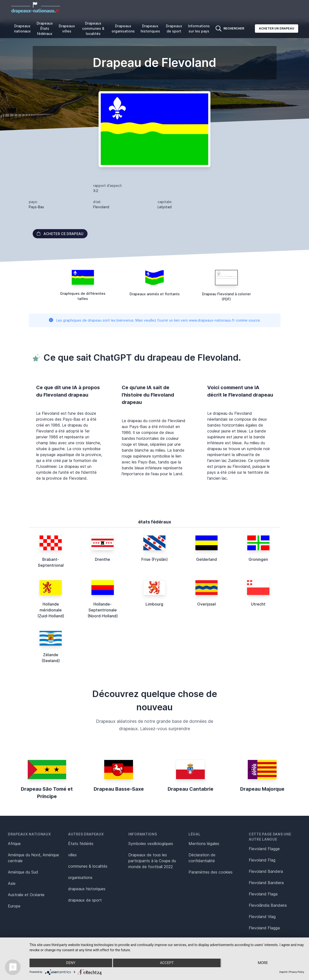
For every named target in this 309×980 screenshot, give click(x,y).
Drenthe (103, 559)
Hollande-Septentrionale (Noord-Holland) (103, 610)
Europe (14, 906)
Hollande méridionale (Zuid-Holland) (51, 610)
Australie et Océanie (26, 895)
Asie (12, 883)
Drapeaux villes (67, 29)
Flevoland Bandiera (266, 883)
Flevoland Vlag (262, 917)
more (263, 963)
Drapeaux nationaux (22, 29)
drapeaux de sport (85, 900)
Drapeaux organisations (123, 29)
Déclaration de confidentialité (202, 858)
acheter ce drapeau (60, 234)
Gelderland (206, 559)
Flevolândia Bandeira (268, 905)
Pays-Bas (36, 207)
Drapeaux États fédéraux (45, 28)
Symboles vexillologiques (151, 844)
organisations (80, 877)
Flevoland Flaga (263, 894)
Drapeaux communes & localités (93, 28)
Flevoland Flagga (264, 928)
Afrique (14, 844)
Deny (70, 963)
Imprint (283, 972)
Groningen (258, 559)
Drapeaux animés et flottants (155, 294)
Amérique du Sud (23, 872)
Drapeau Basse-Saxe (119, 789)
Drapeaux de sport (174, 29)
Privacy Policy (296, 972)
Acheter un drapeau (277, 28)
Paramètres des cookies (211, 872)
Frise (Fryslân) (154, 559)
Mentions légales (204, 844)
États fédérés (81, 844)
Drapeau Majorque (262, 789)
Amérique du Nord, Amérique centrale (33, 858)
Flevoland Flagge (264, 849)
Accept (167, 963)
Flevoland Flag (262, 860)
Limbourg (154, 604)
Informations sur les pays (199, 29)
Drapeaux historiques (150, 29)
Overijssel (206, 604)
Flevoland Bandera (266, 871)
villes (72, 855)
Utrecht (258, 604)
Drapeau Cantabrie (191, 789)
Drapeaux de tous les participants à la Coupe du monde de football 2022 (152, 861)
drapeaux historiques (87, 889)
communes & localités (88, 866)
